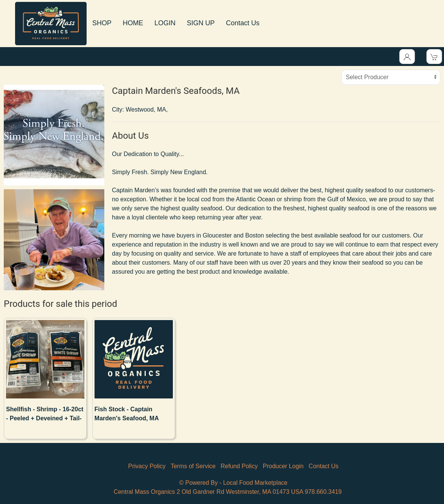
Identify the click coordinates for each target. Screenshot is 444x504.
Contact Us (243, 23)
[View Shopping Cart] (434, 57)
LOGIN (165, 23)
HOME (133, 23)
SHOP (102, 23)
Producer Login (283, 466)
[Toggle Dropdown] (407, 57)
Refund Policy (239, 466)
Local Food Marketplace (255, 483)
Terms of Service (193, 466)
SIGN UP (201, 23)
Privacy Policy (147, 466)
